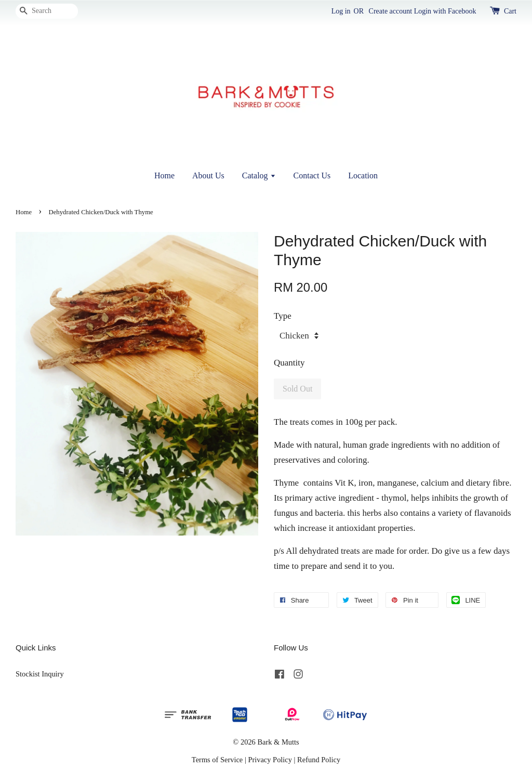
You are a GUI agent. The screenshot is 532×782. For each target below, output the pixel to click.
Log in (341, 11)
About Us (208, 175)
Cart (510, 11)
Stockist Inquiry (40, 674)
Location (363, 175)
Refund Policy (319, 760)
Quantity (289, 363)
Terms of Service (217, 760)
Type (283, 316)
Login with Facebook (445, 11)
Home (164, 175)
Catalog (259, 175)
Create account (391, 11)
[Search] (47, 11)
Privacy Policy (270, 760)
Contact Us (312, 175)
